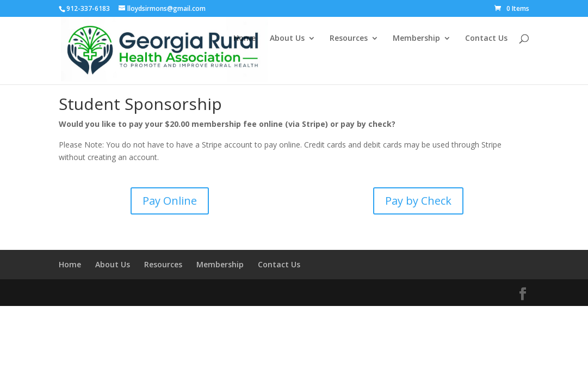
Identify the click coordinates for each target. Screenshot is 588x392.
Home (245, 39)
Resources (349, 39)
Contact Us (486, 39)
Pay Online (170, 201)
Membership (416, 39)
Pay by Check (418, 201)
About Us (287, 39)
